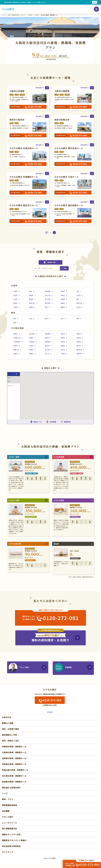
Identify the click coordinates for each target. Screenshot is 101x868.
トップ (5, 788)
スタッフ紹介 (21, 663)
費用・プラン (8, 794)
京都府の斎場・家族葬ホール (14, 741)
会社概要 (6, 805)
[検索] (64, 270)
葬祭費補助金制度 (10, 800)
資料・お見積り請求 (10, 723)
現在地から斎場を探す (11, 782)
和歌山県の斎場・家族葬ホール (15, 764)
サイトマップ (8, 846)
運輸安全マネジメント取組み (14, 835)
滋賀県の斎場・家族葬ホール (14, 753)
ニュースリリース (9, 817)
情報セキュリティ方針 (11, 829)
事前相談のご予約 (10, 729)
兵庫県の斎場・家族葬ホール (14, 759)
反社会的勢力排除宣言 (11, 841)
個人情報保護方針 (10, 823)
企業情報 (65, 663)
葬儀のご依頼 (8, 718)
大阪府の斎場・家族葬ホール (14, 747)
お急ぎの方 (7, 712)
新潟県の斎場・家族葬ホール (14, 776)
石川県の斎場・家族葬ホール (14, 770)
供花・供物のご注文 (10, 735)
